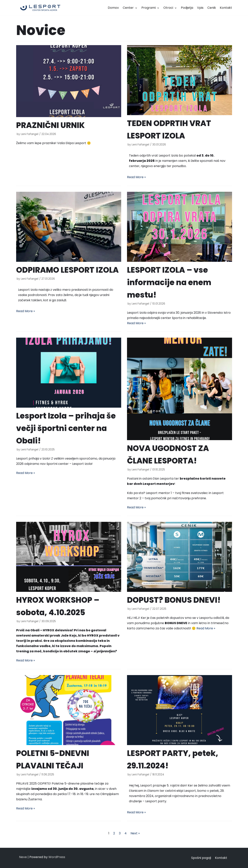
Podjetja (187, 8)
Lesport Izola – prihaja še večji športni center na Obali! (66, 428)
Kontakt (226, 8)
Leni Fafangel (30, 134)
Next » (135, 833)
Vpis (200, 8)
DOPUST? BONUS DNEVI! (174, 600)
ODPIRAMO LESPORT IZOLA (67, 270)
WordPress (57, 857)
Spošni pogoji (201, 858)
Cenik (212, 8)
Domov (113, 8)
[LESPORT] (40, 8)
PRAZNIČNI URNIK (50, 125)
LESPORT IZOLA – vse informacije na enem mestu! (169, 282)
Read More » (136, 177)
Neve (23, 857)
